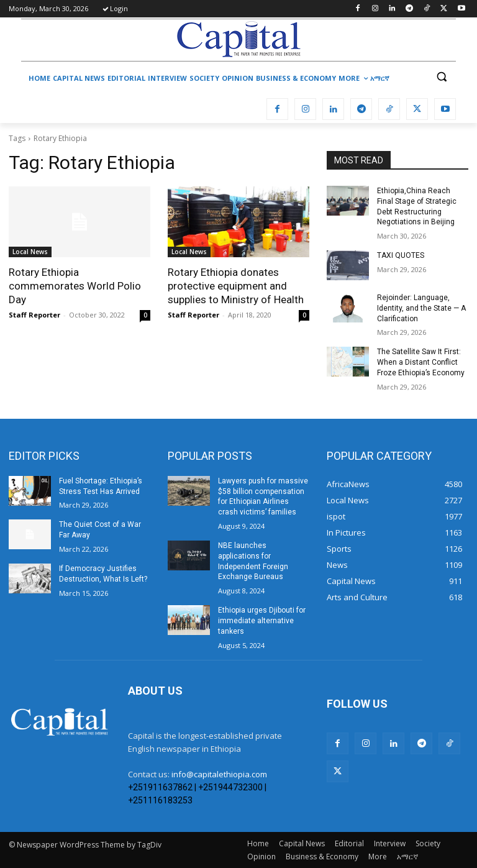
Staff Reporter (34, 315)
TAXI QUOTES (401, 255)
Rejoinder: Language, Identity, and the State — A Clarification (421, 308)
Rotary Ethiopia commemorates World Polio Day (75, 286)
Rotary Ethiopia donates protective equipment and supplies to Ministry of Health (236, 286)
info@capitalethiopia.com (219, 774)
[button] (441, 77)
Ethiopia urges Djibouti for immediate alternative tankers (262, 621)
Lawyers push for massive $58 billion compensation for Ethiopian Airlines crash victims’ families (263, 496)
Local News (30, 252)
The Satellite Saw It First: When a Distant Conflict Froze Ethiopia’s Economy (421, 362)
